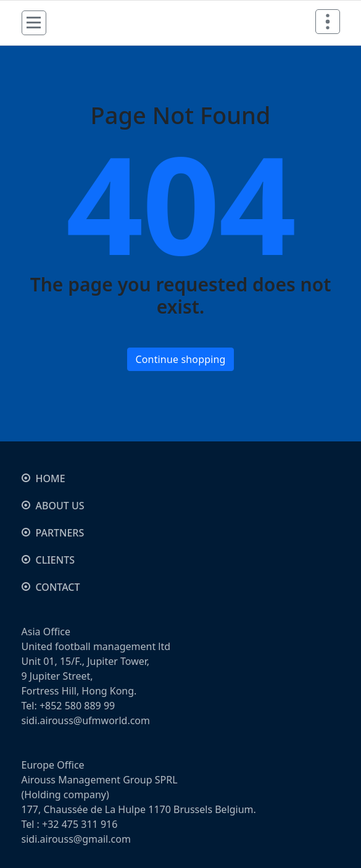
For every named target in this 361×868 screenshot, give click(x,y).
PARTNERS (60, 533)
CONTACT (58, 587)
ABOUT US (60, 506)
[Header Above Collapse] (328, 22)
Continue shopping (180, 359)
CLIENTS (56, 560)
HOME (51, 478)
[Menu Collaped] (34, 23)
